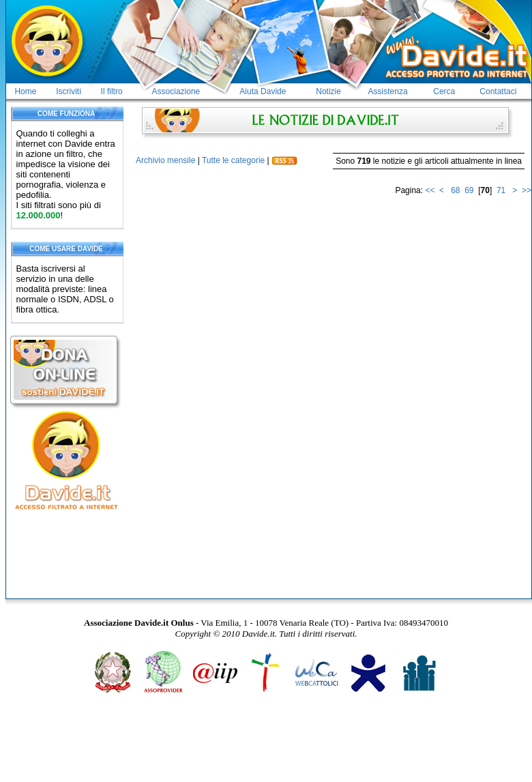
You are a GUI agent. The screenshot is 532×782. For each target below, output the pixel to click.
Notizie (328, 91)
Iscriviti (69, 91)
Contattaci (498, 91)
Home (25, 91)
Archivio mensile (165, 160)
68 (455, 190)
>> (527, 190)
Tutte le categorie (233, 160)
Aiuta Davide (263, 91)
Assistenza (388, 91)
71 (501, 190)
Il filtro (112, 91)
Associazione (176, 91)
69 (469, 190)
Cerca (444, 91)
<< (430, 190)
